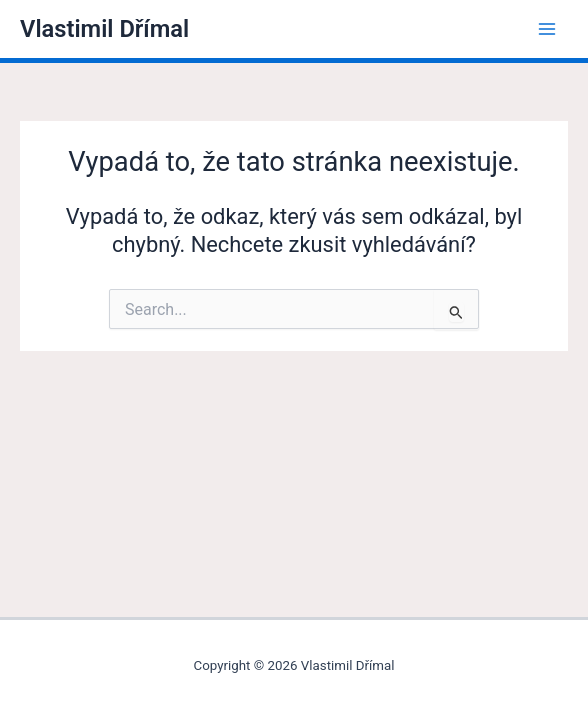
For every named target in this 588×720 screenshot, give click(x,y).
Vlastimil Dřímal (104, 29)
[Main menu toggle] (547, 29)
